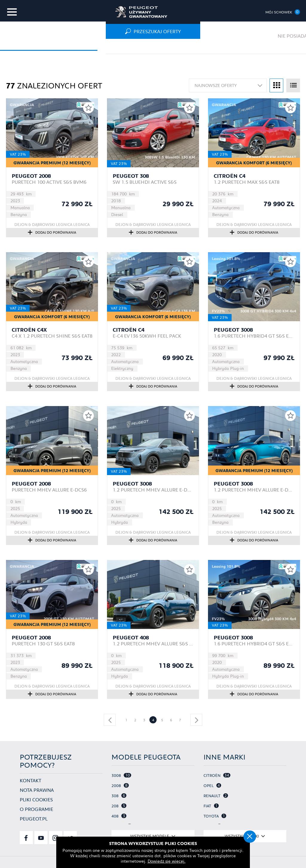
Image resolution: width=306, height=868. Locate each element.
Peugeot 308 (131, 176)
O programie (36, 809)
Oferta (63, 46)
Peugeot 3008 (233, 330)
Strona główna (24, 46)
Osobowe (94, 46)
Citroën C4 (229, 176)
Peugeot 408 (131, 638)
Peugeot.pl (34, 818)
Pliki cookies (36, 799)
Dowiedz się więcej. (153, 861)
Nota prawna (37, 790)
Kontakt (30, 780)
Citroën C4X (29, 330)
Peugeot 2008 (31, 176)
